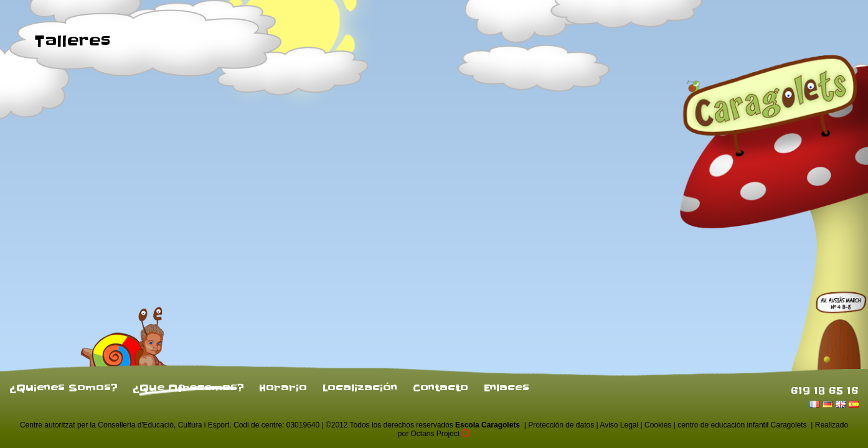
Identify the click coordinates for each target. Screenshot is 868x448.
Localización (360, 388)
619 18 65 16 (825, 390)
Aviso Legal (619, 425)
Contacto (441, 388)
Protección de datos (561, 425)
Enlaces (507, 388)
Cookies (658, 425)
